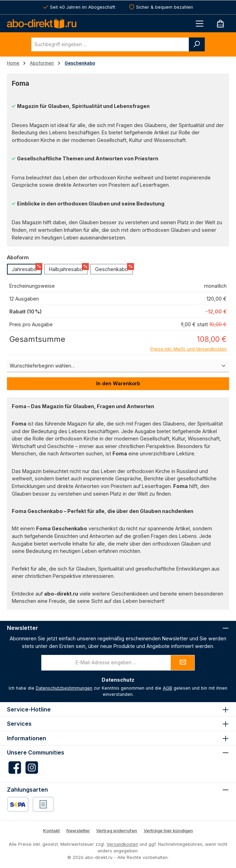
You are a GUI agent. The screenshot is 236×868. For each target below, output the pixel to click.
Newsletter (78, 831)
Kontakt (51, 831)
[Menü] (200, 23)
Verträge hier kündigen (168, 831)
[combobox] (110, 44)
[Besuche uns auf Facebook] (15, 768)
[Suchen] (197, 44)
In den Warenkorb (118, 383)
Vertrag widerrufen (117, 831)
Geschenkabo (114, 268)
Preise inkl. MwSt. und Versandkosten (188, 349)
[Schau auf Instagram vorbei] (32, 768)
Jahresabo (27, 268)
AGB (167, 688)
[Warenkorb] (220, 23)
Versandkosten (122, 844)
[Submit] (183, 663)
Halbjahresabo (68, 268)
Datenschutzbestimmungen (64, 688)
